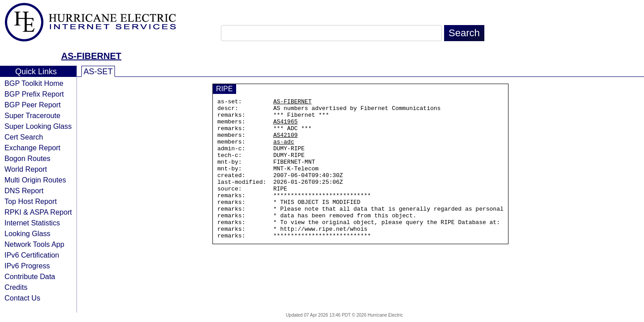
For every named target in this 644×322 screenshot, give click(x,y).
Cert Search (24, 137)
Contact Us (22, 298)
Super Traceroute (32, 115)
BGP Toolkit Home (34, 83)
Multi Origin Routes (35, 180)
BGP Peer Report (33, 105)
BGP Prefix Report (34, 94)
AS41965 (286, 127)
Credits (16, 287)
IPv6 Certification (32, 255)
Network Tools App (34, 244)
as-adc (284, 151)
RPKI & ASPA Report (38, 212)
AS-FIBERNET (91, 56)
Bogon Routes (28, 158)
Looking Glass (28, 233)
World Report (26, 169)
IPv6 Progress (27, 266)
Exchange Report (32, 148)
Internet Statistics (32, 223)
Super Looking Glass (38, 126)
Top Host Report (31, 201)
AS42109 (286, 143)
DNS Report (24, 191)
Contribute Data (30, 276)
